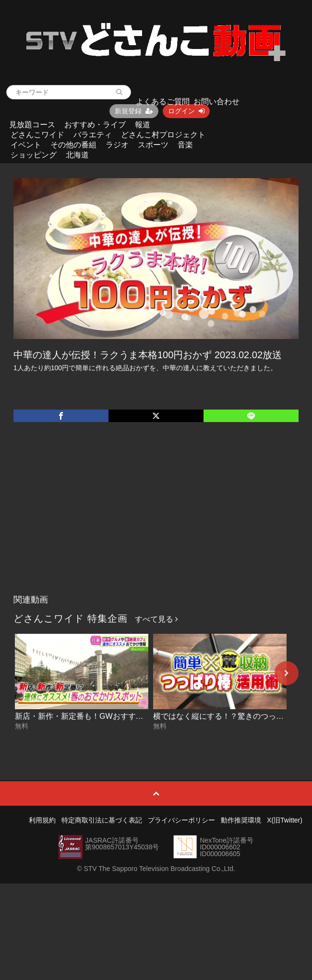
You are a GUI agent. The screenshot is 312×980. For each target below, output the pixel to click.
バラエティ (93, 135)
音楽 (185, 145)
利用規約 (42, 820)
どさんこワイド (37, 135)
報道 (143, 125)
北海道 (77, 155)
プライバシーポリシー (181, 820)
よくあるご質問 (163, 102)
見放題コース (32, 125)
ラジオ (117, 145)
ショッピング (34, 155)
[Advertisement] (156, 518)
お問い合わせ (216, 102)
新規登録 (134, 111)
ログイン (186, 111)
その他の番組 (73, 145)
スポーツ (153, 145)
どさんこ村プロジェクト (163, 135)
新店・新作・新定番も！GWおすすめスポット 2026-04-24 (115, 716)
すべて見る (156, 619)
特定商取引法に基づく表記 (102, 820)
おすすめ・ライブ (95, 125)
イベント (26, 145)
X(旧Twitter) (285, 820)
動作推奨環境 (241, 820)
